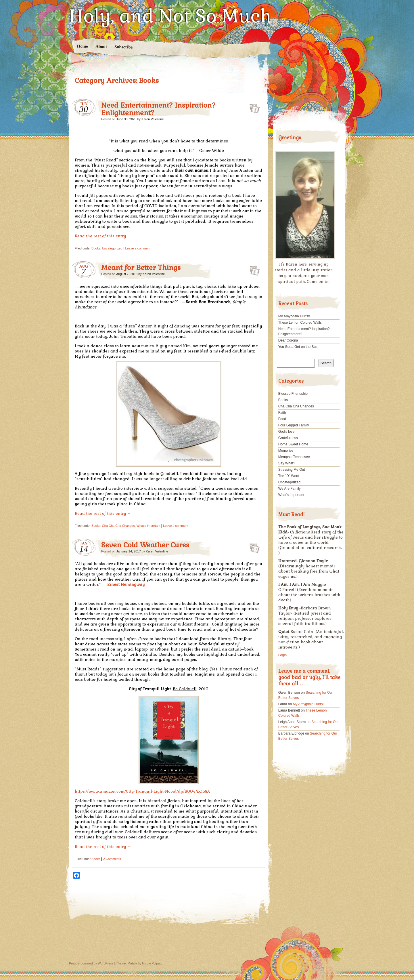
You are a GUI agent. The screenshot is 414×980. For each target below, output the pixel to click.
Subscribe (124, 47)
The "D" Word (289, 476)
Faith (282, 413)
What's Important (148, 526)
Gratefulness (288, 438)
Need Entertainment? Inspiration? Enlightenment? (158, 109)
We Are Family (290, 489)
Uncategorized (112, 248)
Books (96, 248)
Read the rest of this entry (103, 236)
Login (282, 655)
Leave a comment (138, 248)
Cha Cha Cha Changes (118, 526)
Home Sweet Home (293, 444)
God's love (286, 432)
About (101, 46)
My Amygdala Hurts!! (294, 316)
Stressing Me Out (292, 470)
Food (282, 419)
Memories (286, 451)
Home (83, 46)
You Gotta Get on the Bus (298, 347)
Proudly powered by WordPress (91, 963)
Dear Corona (288, 340)
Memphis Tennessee (294, 457)
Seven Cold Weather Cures (145, 545)
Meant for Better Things (141, 267)
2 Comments (112, 859)
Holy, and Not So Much (170, 16)
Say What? (287, 463)
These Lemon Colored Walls (300, 323)
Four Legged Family (294, 425)
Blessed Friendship (293, 394)
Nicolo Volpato (152, 963)
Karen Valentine (153, 119)
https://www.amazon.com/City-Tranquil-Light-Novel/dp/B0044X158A (142, 791)
